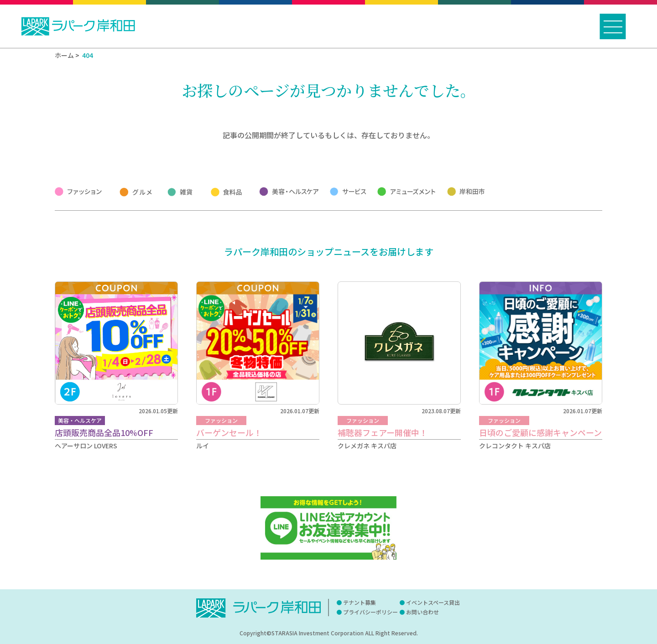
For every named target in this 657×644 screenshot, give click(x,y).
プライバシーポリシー (370, 612)
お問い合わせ (422, 612)
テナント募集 (360, 602)
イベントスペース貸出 (433, 602)
